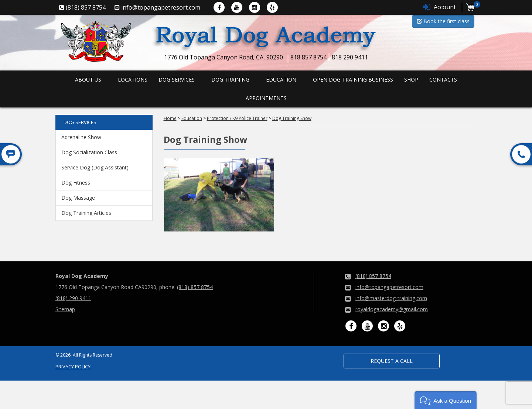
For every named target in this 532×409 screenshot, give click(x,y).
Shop (411, 80)
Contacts (443, 80)
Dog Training (230, 80)
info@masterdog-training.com (391, 298)
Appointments (266, 98)
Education (281, 80)
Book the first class (443, 21)
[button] (446, 400)
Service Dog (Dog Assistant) (95, 167)
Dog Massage (78, 198)
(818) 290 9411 (73, 298)
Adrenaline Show (81, 137)
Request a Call (392, 361)
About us (88, 80)
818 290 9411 (350, 57)
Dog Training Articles (86, 213)
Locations (133, 80)
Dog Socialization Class (89, 152)
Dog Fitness (76, 183)
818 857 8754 (308, 57)
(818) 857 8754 (195, 287)
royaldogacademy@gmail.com (392, 309)
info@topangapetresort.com (389, 287)
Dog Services (177, 80)
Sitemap (65, 309)
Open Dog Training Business (353, 80)
